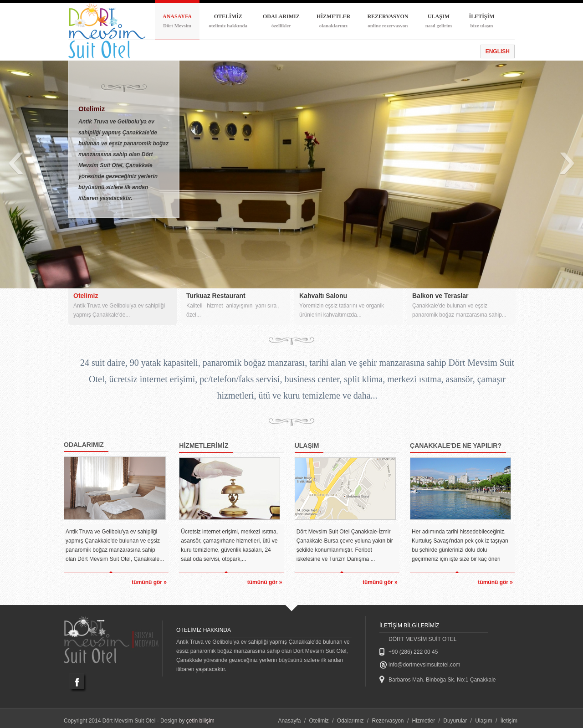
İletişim (509, 721)
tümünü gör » (149, 582)
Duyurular (455, 721)
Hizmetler (424, 721)
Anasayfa (289, 721)
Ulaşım (483, 721)
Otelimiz (319, 721)
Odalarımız (350, 721)
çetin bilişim (200, 721)
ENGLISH (498, 51)
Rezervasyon (388, 721)
